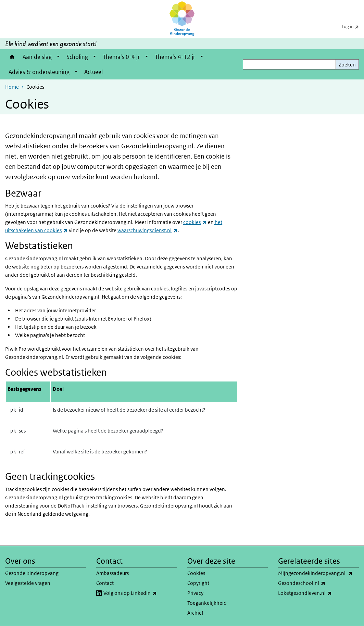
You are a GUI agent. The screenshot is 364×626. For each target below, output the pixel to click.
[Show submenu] (58, 57)
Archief (195, 613)
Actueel (93, 72)
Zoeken (347, 65)
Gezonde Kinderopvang (32, 573)
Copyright (198, 583)
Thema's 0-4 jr (121, 57)
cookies (195, 222)
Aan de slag (37, 57)
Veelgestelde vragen (28, 583)
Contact (105, 583)
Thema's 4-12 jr (175, 57)
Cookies (196, 573)
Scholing (77, 57)
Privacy (195, 593)
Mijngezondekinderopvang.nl (318, 573)
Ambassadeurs (112, 573)
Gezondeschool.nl (317, 583)
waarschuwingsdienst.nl (148, 230)
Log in (353, 26)
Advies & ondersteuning (39, 72)
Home (12, 57)
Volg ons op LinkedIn (140, 593)
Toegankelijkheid (207, 603)
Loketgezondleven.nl (318, 593)
